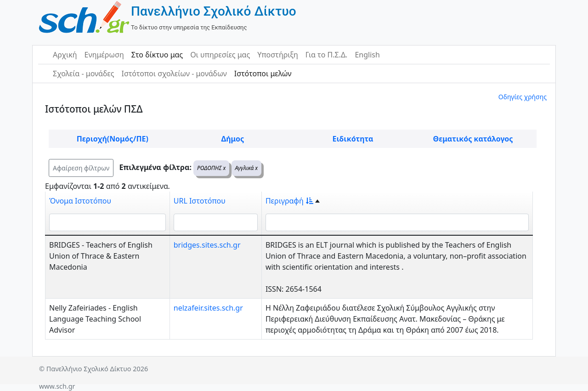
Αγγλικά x (247, 168)
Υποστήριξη (278, 55)
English (367, 55)
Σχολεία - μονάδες (83, 74)
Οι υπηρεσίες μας (220, 55)
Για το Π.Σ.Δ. (327, 55)
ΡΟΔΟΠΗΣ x (211, 168)
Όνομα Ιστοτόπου (80, 201)
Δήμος (232, 139)
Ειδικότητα (353, 139)
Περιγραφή (289, 201)
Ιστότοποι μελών (263, 74)
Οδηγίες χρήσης (523, 97)
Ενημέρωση (104, 55)
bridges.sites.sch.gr (207, 245)
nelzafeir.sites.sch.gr (208, 308)
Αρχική (65, 55)
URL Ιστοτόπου (200, 201)
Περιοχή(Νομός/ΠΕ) (113, 139)
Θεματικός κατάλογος (473, 139)
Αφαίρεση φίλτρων (81, 168)
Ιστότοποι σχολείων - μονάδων (174, 74)
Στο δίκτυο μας (157, 55)
